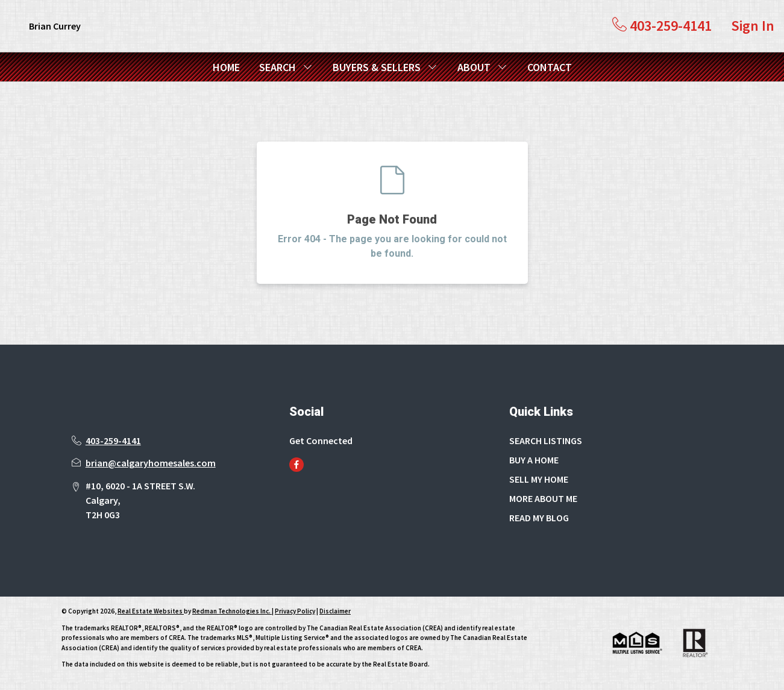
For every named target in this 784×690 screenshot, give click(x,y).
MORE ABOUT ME (543, 498)
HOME (226, 67)
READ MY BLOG (539, 518)
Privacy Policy (295, 611)
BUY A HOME (534, 460)
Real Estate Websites (151, 611)
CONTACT (550, 67)
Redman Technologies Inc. (232, 611)
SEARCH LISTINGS (546, 441)
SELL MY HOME (539, 479)
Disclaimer (335, 611)
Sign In (753, 26)
